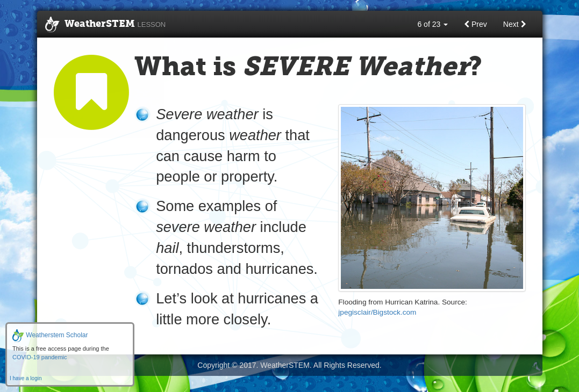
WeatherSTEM (106, 25)
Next (515, 24)
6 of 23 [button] (433, 24)
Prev (476, 24)
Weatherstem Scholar (50, 335)
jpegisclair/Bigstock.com (377, 312)
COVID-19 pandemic (40, 357)
